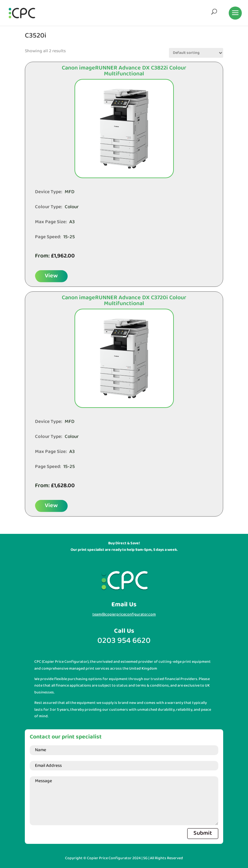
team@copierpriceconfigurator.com (124, 614)
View (51, 276)
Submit (203, 833)
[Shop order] (196, 53)
